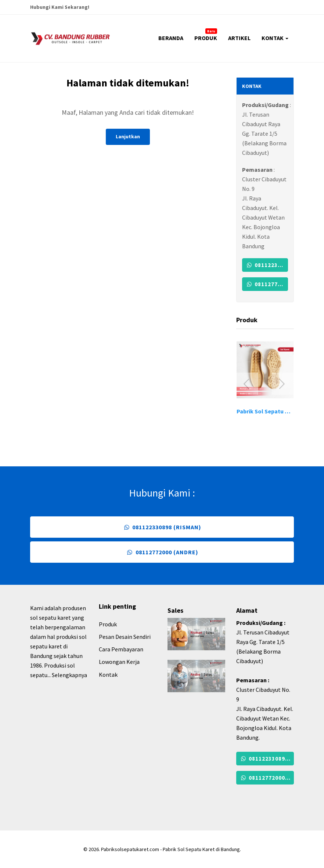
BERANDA (171, 38)
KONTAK (275, 38)
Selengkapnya (69, 675)
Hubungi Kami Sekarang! (60, 7)
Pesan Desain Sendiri (125, 637)
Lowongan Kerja (119, 662)
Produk (108, 624)
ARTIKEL (239, 38)
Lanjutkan (128, 136)
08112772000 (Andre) (267, 284)
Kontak (108, 675)
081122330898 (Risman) (267, 265)
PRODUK (206, 35)
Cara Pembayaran (121, 649)
